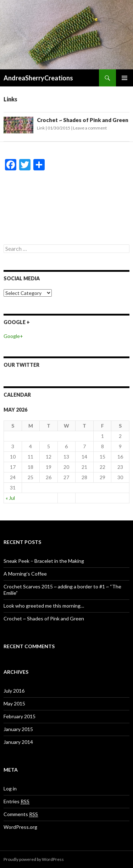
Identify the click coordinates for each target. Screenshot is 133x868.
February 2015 (20, 716)
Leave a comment (90, 128)
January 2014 (18, 742)
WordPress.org (20, 827)
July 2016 (14, 691)
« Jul (10, 498)
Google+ (13, 336)
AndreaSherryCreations (38, 78)
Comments (21, 814)
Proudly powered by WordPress (34, 859)
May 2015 (14, 703)
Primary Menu (124, 78)
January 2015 (18, 729)
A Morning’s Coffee (25, 574)
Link (41, 128)
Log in (10, 788)
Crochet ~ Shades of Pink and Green (83, 120)
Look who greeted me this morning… (44, 606)
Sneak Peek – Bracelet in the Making (44, 561)
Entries (16, 801)
